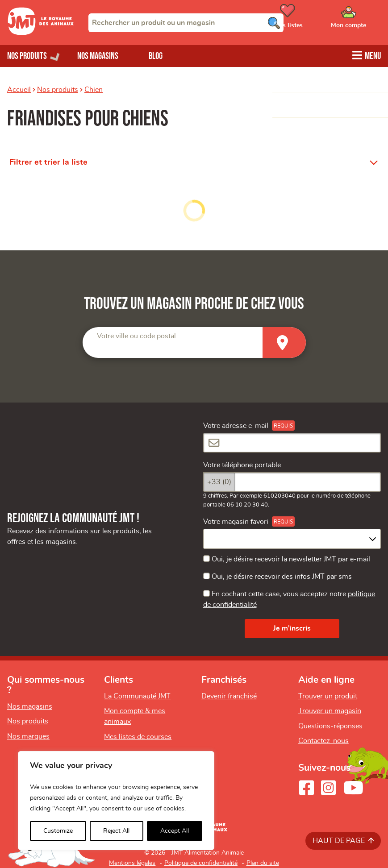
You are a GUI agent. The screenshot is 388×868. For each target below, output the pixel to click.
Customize (58, 831)
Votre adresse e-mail (236, 426)
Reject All (116, 831)
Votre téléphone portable (242, 465)
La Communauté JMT (137, 696)
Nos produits (58, 90)
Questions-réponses (330, 726)
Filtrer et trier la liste (48, 162)
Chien (94, 90)
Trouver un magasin (330, 711)
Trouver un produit (328, 696)
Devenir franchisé (229, 696)
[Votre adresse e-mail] (292, 443)
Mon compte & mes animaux (135, 716)
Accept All (175, 831)
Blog (156, 56)
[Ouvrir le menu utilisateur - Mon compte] (361, 19)
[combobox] (186, 23)
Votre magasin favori (236, 522)
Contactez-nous (323, 741)
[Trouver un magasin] (284, 343)
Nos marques (28, 736)
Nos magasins (98, 56)
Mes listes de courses (138, 737)
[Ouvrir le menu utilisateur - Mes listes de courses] (310, 19)
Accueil (19, 90)
